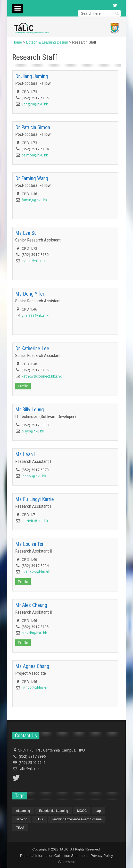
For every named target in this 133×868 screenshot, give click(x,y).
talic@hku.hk (29, 769)
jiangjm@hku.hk (35, 104)
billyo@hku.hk (33, 431)
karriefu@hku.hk (35, 521)
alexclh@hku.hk (34, 633)
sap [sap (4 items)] (98, 811)
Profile (23, 386)
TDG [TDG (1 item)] (40, 819)
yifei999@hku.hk (35, 315)
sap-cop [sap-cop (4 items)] (22, 819)
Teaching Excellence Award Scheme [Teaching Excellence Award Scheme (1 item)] (77, 819)
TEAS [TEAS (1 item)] (20, 828)
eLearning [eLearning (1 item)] (23, 811)
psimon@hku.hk (35, 155)
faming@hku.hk (34, 200)
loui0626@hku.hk (36, 572)
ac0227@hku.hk (35, 688)
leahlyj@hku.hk (34, 476)
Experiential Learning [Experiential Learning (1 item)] (53, 811)
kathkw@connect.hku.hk (42, 376)
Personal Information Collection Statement (54, 856)
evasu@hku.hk (34, 261)
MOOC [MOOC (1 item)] (82, 811)
